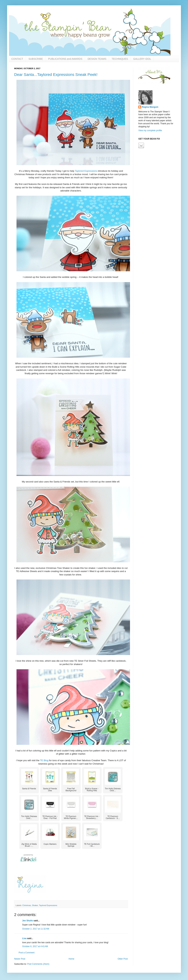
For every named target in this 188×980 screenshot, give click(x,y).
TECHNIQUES (120, 59)
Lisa (24, 938)
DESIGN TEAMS (97, 59)
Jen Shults (28, 921)
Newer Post (20, 959)
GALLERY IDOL (142, 59)
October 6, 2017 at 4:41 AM (35, 946)
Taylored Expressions (86, 171)
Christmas (27, 905)
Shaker (35, 905)
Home (71, 959)
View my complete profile (150, 130)
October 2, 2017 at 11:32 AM (36, 929)
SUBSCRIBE (36, 59)
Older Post (123, 959)
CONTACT (17, 59)
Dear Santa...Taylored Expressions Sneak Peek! (56, 75)
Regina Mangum (150, 107)
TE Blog (44, 760)
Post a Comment (27, 953)
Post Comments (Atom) (38, 964)
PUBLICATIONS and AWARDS (65, 59)
